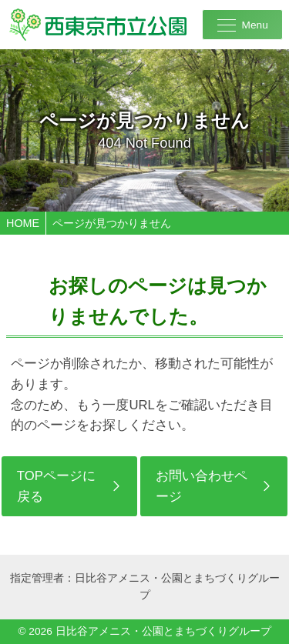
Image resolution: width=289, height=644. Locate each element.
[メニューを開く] (242, 25)
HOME (23, 223)
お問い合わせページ (202, 486)
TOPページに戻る (56, 486)
